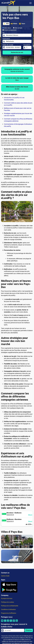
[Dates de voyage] (13, 47)
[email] (14, 630)
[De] (18, 35)
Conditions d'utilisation (8, 609)
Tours (22, 24)
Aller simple (18, 28)
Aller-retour (7, 28)
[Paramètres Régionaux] (27, 3)
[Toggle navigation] (30, 3)
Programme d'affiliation (9, 613)
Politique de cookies (7, 602)
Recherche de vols (17, 52)
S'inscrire (29, 630)
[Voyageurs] (28, 47)
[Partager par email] (2, 622)
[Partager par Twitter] (11, 622)
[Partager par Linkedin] (17, 622)
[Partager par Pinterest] (14, 622)
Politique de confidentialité (10, 606)
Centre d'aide (5, 576)
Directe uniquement (10, 30)
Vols (6, 24)
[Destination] (18, 41)
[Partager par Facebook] (8, 622)
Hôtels (14, 24)
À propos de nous (7, 598)
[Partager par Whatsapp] (5, 622)
